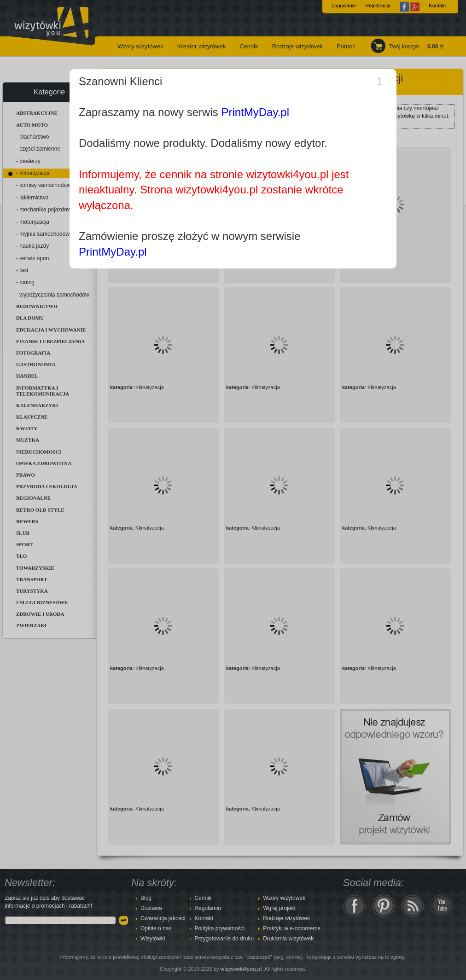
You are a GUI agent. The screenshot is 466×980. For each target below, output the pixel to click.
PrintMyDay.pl (255, 112)
